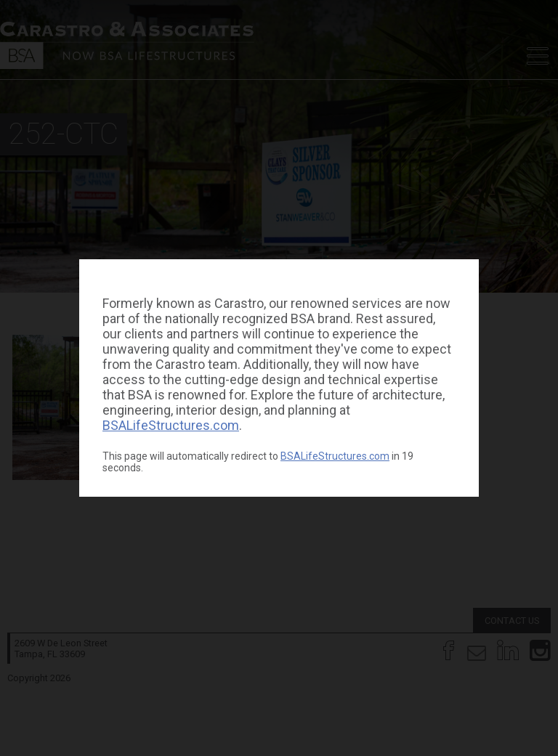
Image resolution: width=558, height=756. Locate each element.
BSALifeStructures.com (171, 425)
